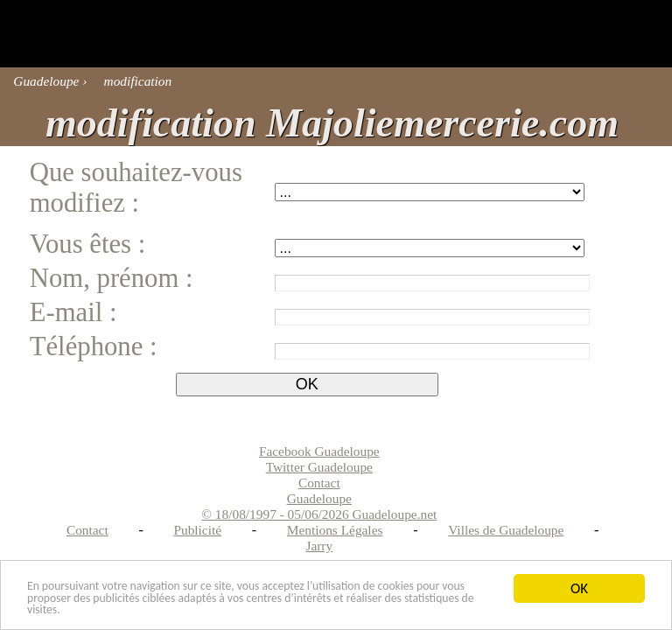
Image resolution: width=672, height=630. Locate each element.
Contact (87, 530)
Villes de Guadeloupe (506, 530)
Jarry (319, 546)
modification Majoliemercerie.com (332, 123)
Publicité (197, 530)
